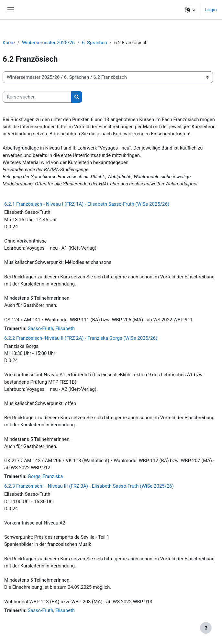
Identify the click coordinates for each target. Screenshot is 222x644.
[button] (190, 10)
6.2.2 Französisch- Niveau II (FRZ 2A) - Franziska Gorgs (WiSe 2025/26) (81, 338)
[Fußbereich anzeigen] (206, 628)
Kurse (9, 43)
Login (211, 10)
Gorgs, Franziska (45, 476)
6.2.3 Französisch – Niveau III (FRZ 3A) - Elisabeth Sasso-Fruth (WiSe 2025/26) (89, 486)
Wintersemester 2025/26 (48, 43)
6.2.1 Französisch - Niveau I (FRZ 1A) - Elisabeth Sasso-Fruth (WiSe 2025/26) (87, 204)
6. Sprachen (94, 43)
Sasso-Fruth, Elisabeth (51, 328)
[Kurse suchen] (37, 97)
